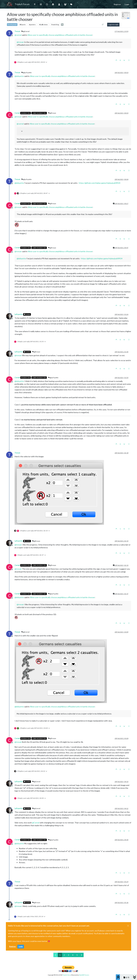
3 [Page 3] (68, 955)
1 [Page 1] (60, 955)
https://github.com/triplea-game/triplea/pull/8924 (100, 183)
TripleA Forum (22, 4)
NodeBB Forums (84, 975)
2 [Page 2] (64, 955)
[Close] (128, 926)
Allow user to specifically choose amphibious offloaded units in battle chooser (60, 35)
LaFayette (19, 314)
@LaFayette (26, 73)
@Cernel (25, 31)
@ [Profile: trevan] (20, 42)
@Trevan (52, 113)
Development (12, 25)
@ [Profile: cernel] (18, 35)
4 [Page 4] (73, 955)
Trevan (17, 31)
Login (21, 947)
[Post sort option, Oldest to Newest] (103, 25)
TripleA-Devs (67, 975)
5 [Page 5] (77, 955)
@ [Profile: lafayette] (19, 76)
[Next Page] (81, 955)
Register (13, 947)
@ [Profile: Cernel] (36, 823)
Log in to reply (113, 25)
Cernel (17, 113)
